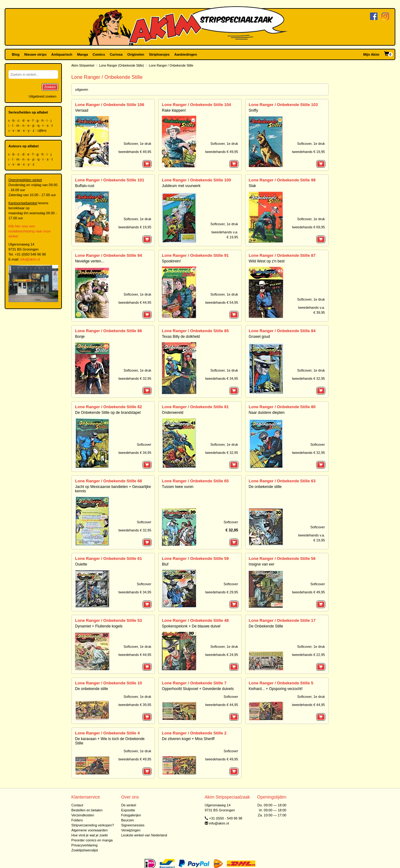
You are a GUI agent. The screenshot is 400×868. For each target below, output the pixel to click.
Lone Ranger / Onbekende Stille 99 (282, 180)
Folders (77, 820)
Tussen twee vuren (178, 487)
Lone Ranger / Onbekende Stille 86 (108, 331)
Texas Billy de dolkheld (181, 337)
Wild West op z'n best (267, 261)
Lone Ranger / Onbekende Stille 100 (196, 180)
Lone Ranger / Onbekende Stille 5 (281, 683)
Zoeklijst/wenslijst (85, 850)
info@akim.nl (30, 259)
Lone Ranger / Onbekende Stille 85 (195, 331)
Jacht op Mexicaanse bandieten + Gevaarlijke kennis (113, 489)
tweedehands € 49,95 (135, 152)
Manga (82, 54)
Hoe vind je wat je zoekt (89, 835)
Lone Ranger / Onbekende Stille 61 (108, 558)
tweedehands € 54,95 (222, 302)
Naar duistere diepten (267, 413)
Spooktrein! (171, 261)
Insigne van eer (262, 564)
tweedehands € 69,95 (308, 227)
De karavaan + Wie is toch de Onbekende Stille (110, 741)
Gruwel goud (259, 337)
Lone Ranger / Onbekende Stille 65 (195, 481)
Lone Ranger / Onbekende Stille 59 (195, 558)
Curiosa (116, 54)
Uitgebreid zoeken (43, 96)
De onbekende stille (265, 487)
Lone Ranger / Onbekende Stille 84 (282, 331)
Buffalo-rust (85, 186)
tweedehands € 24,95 (222, 655)
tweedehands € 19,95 (308, 152)
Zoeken (50, 87)
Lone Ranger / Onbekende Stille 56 (282, 558)
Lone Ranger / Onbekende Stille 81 (195, 407)
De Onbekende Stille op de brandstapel (108, 413)
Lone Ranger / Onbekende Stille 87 (282, 255)
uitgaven (82, 89)
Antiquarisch (62, 54)
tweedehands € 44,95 (135, 302)
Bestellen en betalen (87, 810)
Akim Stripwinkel (83, 66)
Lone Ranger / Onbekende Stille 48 (195, 620)
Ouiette (81, 564)
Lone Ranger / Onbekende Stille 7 (194, 683)
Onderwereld (173, 413)
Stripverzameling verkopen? (92, 825)
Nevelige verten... (90, 261)
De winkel (129, 805)
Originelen (136, 54)
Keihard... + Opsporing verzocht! (276, 689)
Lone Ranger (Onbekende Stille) (121, 66)
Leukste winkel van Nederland (144, 835)
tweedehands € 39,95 (135, 705)
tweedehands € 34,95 (222, 378)
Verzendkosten (83, 815)
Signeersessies (133, 825)
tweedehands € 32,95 (135, 378)
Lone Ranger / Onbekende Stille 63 (282, 481)
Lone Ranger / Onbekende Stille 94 (108, 255)
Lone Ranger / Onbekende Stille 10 (108, 683)
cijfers (42, 130)
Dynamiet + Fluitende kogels (99, 626)
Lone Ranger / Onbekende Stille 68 (108, 481)
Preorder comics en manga (92, 840)
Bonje (80, 337)
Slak (252, 186)
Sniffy (253, 110)
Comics (99, 54)
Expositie (128, 810)
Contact (77, 805)
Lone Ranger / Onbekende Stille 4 (107, 733)
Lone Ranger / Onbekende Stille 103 (283, 105)
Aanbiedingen (186, 54)
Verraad (82, 110)
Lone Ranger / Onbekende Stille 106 (110, 105)
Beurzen (128, 820)
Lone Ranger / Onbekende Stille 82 (108, 407)
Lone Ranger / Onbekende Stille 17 (282, 620)
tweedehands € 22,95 (308, 655)
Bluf (165, 564)
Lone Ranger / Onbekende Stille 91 (195, 255)
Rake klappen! (174, 110)
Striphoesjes (159, 54)
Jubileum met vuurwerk (181, 186)
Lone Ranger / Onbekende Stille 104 (196, 105)
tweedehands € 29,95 (222, 592)
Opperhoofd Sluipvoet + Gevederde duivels (198, 689)
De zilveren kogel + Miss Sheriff (188, 739)
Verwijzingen (131, 830)
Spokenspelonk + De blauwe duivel (191, 626)
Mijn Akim (371, 54)
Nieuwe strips (36, 54)
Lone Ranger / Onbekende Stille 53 (108, 620)
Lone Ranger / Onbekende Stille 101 (110, 180)
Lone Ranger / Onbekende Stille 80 (282, 407)
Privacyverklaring (84, 845)
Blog (16, 54)
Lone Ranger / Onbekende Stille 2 (194, 733)
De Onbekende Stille (266, 626)
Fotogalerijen (131, 815)
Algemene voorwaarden (89, 830)
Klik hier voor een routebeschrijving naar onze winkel (30, 231)
